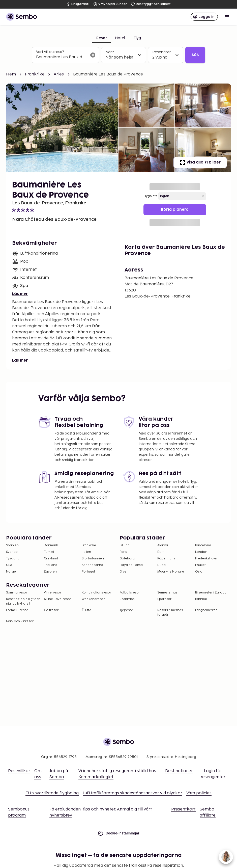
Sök (195, 55)
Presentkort (183, 809)
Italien (86, 552)
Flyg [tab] (137, 38)
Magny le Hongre (171, 572)
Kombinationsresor (96, 593)
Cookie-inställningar (118, 833)
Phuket (200, 565)
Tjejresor (126, 610)
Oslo (199, 572)
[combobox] (61, 57)
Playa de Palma (131, 565)
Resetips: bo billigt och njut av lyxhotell (23, 601)
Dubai (162, 565)
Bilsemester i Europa (211, 593)
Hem (11, 74)
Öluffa (86, 610)
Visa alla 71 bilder (200, 162)
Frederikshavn (206, 559)
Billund (125, 545)
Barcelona (203, 545)
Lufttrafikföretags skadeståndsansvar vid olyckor (132, 793)
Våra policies (199, 793)
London (201, 552)
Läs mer (20, 294)
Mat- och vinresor (20, 621)
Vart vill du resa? (50, 52)
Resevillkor (19, 771)
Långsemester (206, 610)
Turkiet (49, 552)
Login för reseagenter (213, 774)
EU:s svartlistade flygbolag (52, 793)
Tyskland (13, 559)
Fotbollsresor (130, 593)
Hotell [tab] (120, 38)
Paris (123, 552)
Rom (161, 552)
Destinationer (179, 771)
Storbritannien (93, 559)
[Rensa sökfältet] (93, 55)
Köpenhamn (167, 559)
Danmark (51, 545)
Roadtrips (127, 599)
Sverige (12, 552)
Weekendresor (93, 599)
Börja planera (175, 210)
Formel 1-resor (17, 610)
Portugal (88, 572)
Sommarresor (17, 593)
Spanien (12, 545)
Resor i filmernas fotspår (170, 613)
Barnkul (201, 599)
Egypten (50, 572)
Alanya (163, 545)
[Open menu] (227, 17)
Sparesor (164, 599)
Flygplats (150, 196)
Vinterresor (53, 593)
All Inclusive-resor (57, 599)
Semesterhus (167, 593)
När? (110, 52)
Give (123, 572)
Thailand (51, 565)
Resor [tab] (102, 38)
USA (9, 565)
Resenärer (162, 52)
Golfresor (51, 610)
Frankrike (35, 74)
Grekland (51, 559)
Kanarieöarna (92, 565)
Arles (59, 74)
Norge (11, 572)
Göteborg (127, 559)
